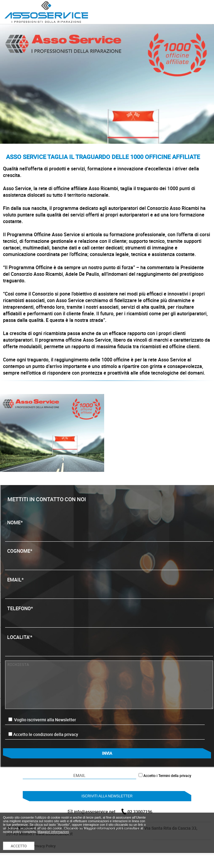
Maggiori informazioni (53, 832)
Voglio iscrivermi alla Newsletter (42, 720)
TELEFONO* (109, 614)
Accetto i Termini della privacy (167, 775)
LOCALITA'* (109, 643)
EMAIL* (109, 586)
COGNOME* (109, 557)
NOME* (109, 528)
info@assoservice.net (95, 812)
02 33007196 (140, 812)
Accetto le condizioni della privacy (46, 734)
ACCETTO (19, 846)
